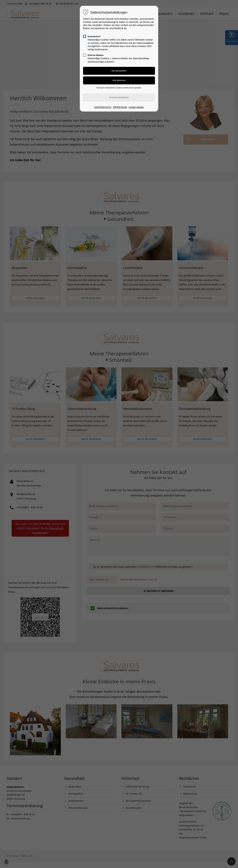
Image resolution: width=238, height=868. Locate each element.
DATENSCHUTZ (103, 107)
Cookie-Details (136, 107)
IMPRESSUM (120, 107)
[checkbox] (85, 36)
